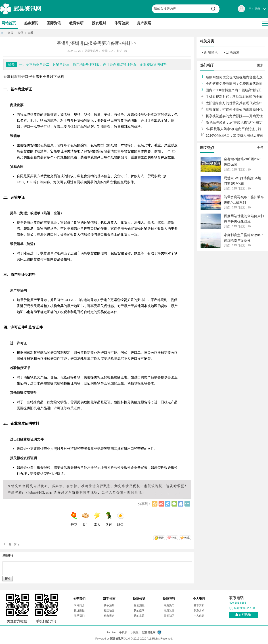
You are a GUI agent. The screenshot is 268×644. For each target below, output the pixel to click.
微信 (174, 504)
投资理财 (99, 23)
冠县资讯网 (27, 8)
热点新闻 (31, 23)
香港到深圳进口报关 (19, 77)
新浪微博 (161, 504)
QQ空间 (155, 504)
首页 (2, 33)
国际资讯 (54, 23)
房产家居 (144, 23)
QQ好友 (181, 504)
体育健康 (121, 23)
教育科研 (76, 23)
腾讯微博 (168, 504)
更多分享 (187, 504)
